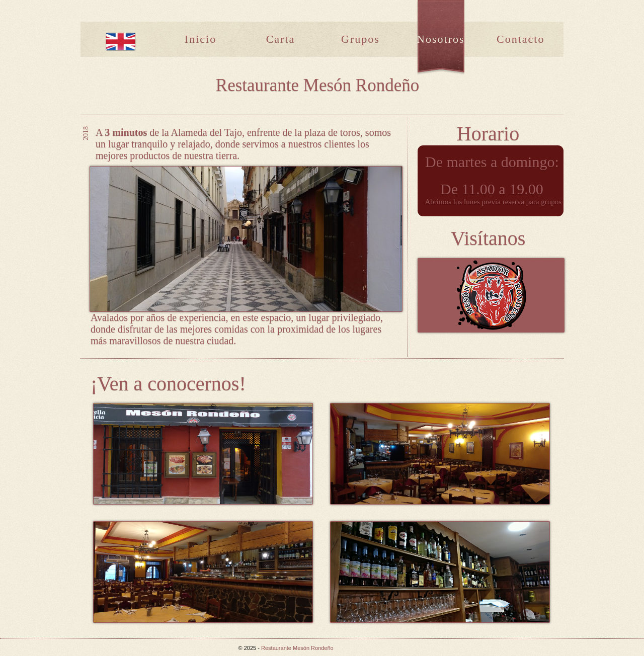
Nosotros (440, 39)
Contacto (520, 39)
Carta (281, 39)
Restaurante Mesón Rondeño (297, 648)
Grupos (360, 39)
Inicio (200, 39)
